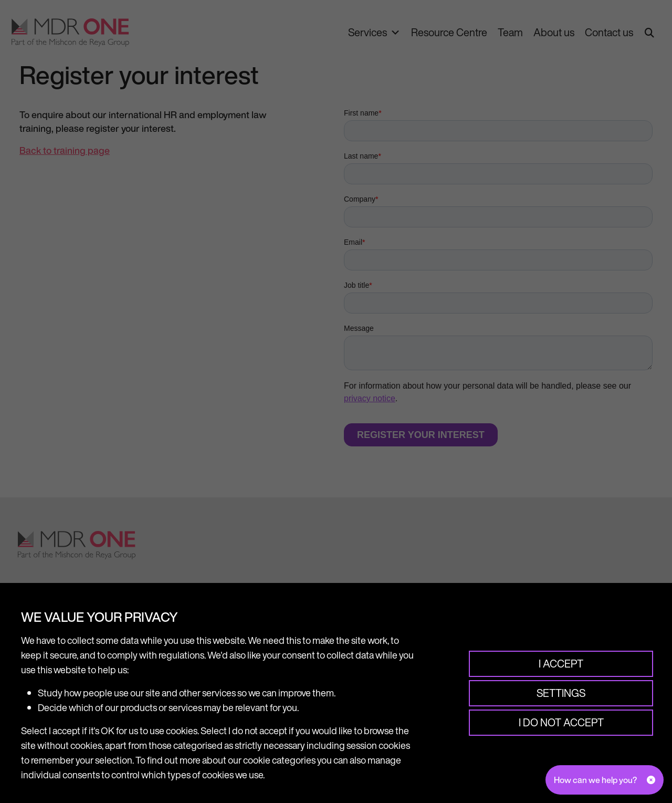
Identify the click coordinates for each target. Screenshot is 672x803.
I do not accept (561, 722)
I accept (561, 664)
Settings (561, 693)
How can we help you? (595, 780)
